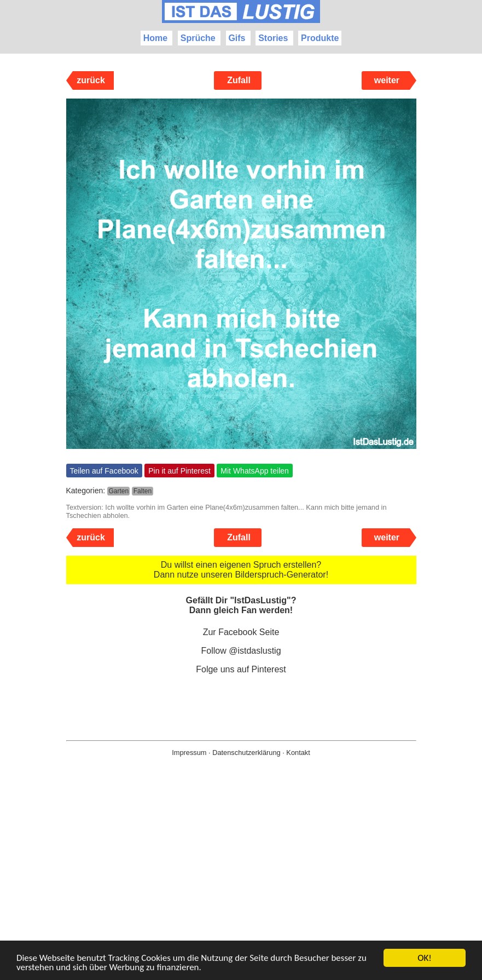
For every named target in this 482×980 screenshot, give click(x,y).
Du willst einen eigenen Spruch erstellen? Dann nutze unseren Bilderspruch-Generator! (241, 570)
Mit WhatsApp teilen (255, 471)
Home (155, 38)
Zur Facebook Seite (241, 632)
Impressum (189, 753)
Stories (273, 38)
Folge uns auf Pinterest (241, 669)
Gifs (237, 38)
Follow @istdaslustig (241, 651)
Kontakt (298, 753)
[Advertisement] (241, 886)
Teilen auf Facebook (104, 471)
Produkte (320, 38)
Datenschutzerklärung (246, 753)
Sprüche (198, 38)
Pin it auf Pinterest (179, 471)
